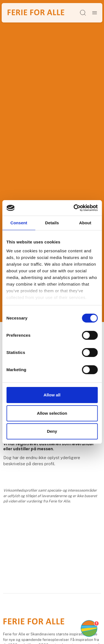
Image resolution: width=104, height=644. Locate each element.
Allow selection (52, 413)
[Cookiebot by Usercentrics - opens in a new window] (74, 208)
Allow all (52, 395)
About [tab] (85, 222)
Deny (52, 431)
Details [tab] (52, 222)
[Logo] (36, 13)
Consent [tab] (19, 222)
